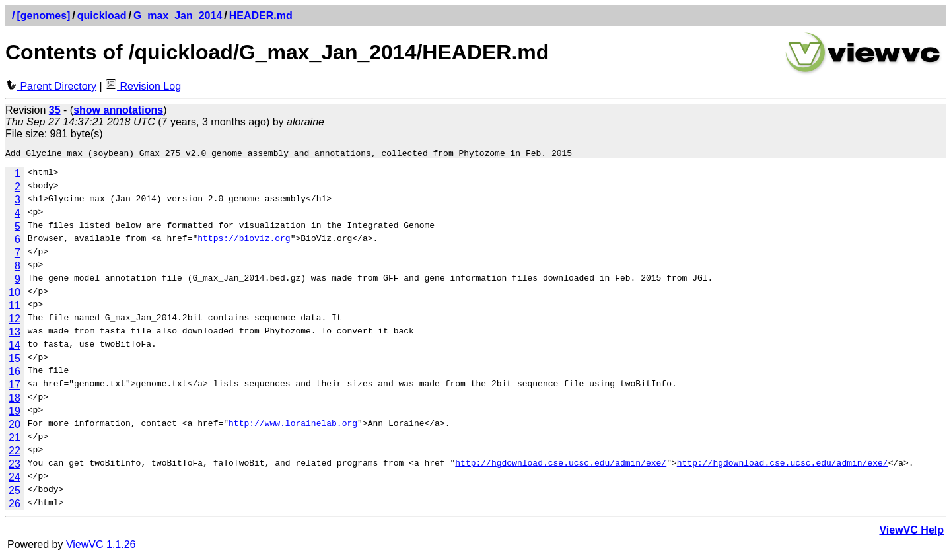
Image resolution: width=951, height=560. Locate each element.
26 (15, 506)
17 (15, 387)
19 (15, 413)
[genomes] (43, 16)
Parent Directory (51, 86)
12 (15, 321)
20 (15, 426)
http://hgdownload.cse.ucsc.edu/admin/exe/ (561, 466)
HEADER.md (261, 16)
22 (15, 453)
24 (15, 479)
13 (15, 334)
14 (15, 347)
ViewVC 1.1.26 (101, 546)
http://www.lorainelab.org (293, 427)
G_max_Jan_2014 (178, 16)
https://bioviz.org (244, 242)
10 (15, 294)
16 (15, 373)
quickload (102, 16)
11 (15, 307)
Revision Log (143, 86)
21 (15, 439)
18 (15, 400)
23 (15, 466)
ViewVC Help (911, 532)
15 (15, 360)
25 (15, 492)
